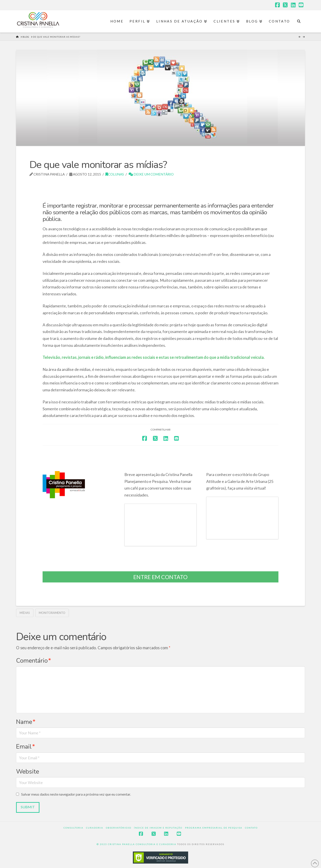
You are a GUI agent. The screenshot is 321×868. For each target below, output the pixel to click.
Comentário (34, 661)
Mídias (25, 613)
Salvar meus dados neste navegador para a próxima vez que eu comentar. (76, 794)
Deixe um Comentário (151, 174)
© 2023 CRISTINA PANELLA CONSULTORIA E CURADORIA (137, 844)
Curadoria (95, 828)
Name (26, 722)
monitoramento (52, 613)
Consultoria (73, 828)
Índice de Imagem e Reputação (158, 828)
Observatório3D (119, 828)
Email (26, 747)
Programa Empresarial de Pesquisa (214, 828)
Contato (251, 828)
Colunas (115, 174)
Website (28, 772)
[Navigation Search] (299, 21)
